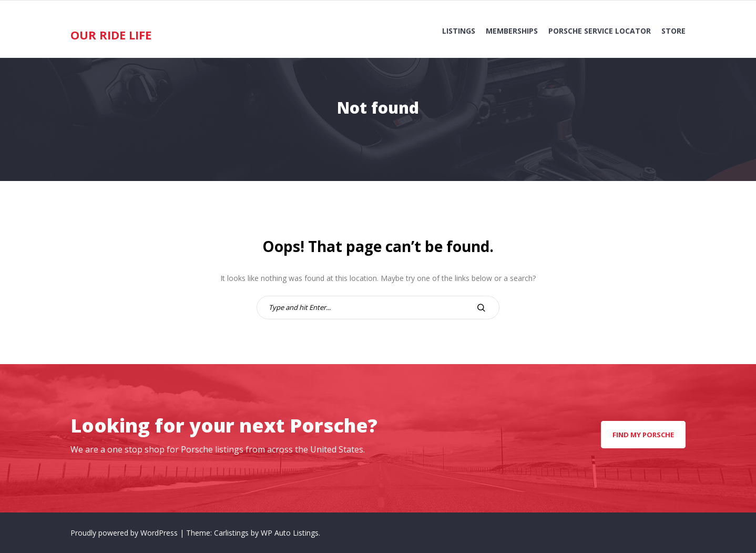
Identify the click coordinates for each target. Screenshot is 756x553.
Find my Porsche (643, 435)
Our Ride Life (111, 35)
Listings (459, 31)
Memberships (512, 31)
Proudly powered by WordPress (125, 533)
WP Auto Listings (290, 533)
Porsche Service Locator (600, 31)
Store (673, 31)
